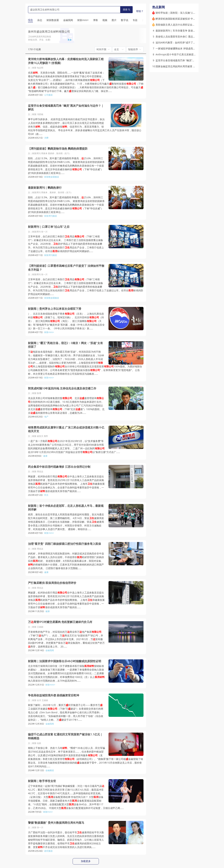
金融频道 (50, 770)
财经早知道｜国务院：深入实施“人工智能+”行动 (182, 13)
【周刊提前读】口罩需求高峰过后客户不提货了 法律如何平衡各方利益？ (66, 268)
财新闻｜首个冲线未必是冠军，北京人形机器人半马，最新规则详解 (66, 508)
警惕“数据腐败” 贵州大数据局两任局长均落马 (56, 823)
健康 (45, 456)
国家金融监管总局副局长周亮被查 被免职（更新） (183, 66)
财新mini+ (49, 332)
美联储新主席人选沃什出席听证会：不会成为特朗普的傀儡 (187, 25)
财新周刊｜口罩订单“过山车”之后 (49, 227)
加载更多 (86, 861)
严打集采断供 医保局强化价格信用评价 (52, 583)
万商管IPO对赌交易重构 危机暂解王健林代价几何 (60, 622)
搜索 (127, 10)
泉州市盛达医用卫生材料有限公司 (49, 32)
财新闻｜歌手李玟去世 (42, 781)
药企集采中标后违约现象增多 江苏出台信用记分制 (59, 467)
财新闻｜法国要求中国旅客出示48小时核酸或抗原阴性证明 (65, 661)
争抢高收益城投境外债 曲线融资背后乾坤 (54, 695)
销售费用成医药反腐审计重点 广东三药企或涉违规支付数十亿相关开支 (66, 429)
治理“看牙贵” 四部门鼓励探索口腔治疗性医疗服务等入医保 (64, 544)
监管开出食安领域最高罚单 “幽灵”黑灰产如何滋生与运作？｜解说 (66, 108)
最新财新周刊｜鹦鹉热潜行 (45, 188)
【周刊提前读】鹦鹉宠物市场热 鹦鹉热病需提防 (58, 149)
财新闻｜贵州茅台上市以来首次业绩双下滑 (55, 309)
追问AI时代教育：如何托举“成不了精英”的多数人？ (183, 42)
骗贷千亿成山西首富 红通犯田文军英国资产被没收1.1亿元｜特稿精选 (65, 736)
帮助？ (140, 11)
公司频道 (48, 95)
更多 (70, 40)
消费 (46, 138)
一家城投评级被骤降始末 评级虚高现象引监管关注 (183, 48)
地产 (46, 417)
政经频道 (48, 851)
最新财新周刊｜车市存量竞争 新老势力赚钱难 (180, 31)
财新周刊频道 (51, 216)
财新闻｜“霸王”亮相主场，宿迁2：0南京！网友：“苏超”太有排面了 (65, 345)
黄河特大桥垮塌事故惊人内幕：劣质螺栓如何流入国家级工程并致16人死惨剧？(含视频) (66, 61)
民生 (46, 495)
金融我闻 (50, 650)
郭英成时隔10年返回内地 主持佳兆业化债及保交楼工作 (62, 388)
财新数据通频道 (52, 177)
